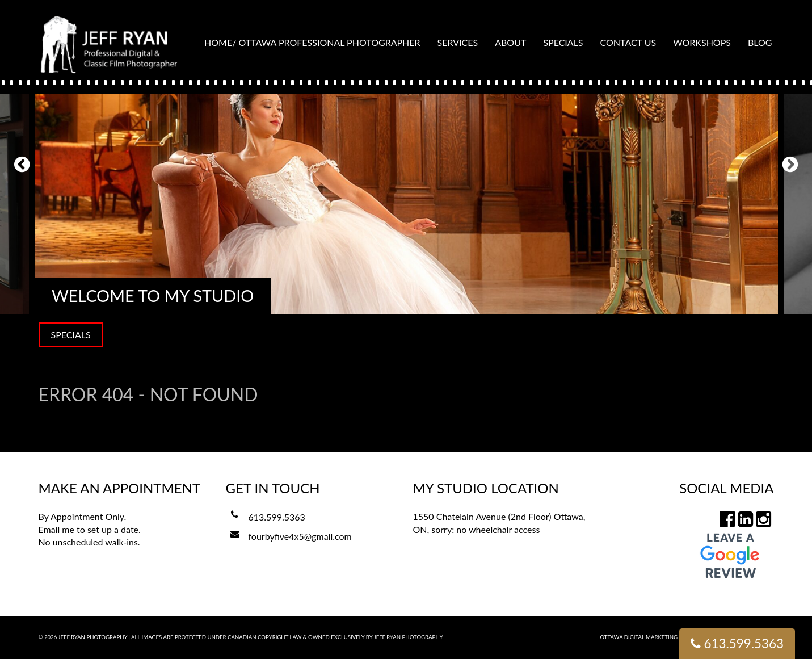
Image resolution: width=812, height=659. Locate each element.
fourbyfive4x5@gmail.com (300, 536)
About (510, 42)
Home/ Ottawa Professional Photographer (312, 42)
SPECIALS (71, 335)
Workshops (702, 42)
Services (458, 42)
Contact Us (628, 42)
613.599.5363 (277, 517)
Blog (760, 42)
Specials (563, 42)
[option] (406, 164)
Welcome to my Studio (153, 296)
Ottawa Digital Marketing (639, 637)
